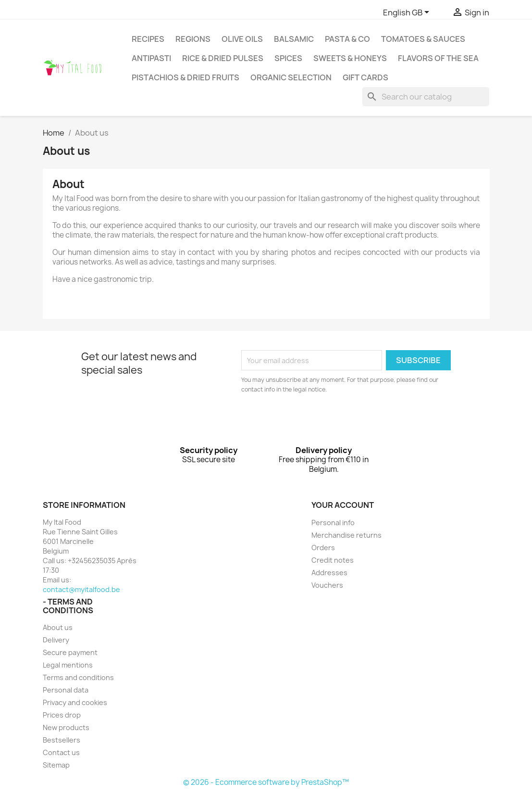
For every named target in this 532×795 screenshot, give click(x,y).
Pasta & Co (347, 39)
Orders (323, 548)
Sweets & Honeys (350, 58)
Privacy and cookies (75, 702)
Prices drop (62, 715)
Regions (193, 39)
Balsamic (294, 39)
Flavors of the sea (438, 58)
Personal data (66, 690)
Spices (288, 58)
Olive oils (242, 39)
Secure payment (70, 652)
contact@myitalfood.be (81, 589)
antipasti (151, 58)
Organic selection (291, 77)
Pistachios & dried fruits (186, 77)
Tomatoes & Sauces (423, 39)
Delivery (56, 640)
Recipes (148, 39)
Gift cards (365, 77)
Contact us (61, 752)
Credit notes (333, 560)
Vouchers (327, 585)
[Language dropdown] (408, 13)
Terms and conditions (78, 677)
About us (58, 627)
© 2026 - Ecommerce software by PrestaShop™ (266, 782)
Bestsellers (62, 740)
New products (66, 727)
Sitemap (56, 765)
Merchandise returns (346, 535)
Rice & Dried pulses (223, 58)
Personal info (333, 523)
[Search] (426, 97)
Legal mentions (68, 665)
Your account (343, 505)
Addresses (329, 573)
